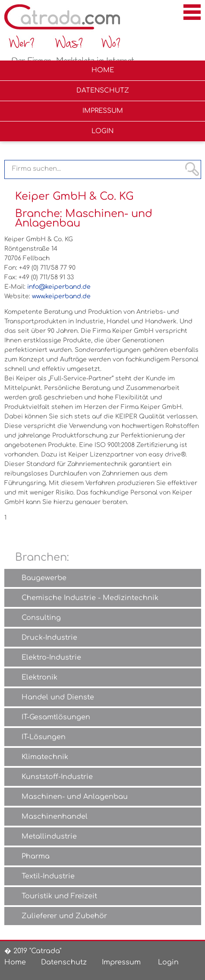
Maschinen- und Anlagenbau (75, 797)
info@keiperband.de (59, 287)
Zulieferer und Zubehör (64, 916)
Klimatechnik (45, 757)
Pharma (36, 856)
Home (15, 962)
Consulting (41, 618)
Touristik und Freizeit (59, 896)
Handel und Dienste (58, 697)
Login (168, 962)
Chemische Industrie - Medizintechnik (90, 598)
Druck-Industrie (49, 638)
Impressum (121, 962)
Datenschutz (64, 962)
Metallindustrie (49, 836)
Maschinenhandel (55, 817)
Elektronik (39, 677)
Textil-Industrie (48, 876)
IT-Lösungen (44, 737)
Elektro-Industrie (51, 658)
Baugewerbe (44, 578)
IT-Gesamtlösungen (56, 717)
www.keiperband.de (61, 296)
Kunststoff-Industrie (57, 777)
